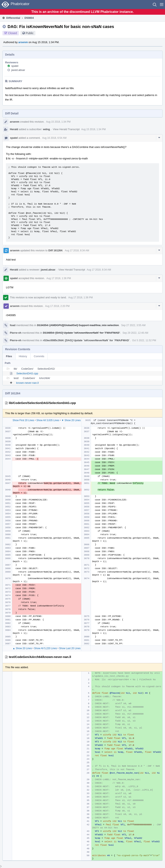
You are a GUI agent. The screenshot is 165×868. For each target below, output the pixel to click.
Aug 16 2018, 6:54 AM (54, 138)
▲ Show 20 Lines (22, 648)
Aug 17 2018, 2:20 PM (57, 306)
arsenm (23, 42)
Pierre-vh (16, 333)
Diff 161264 (55, 250)
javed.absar (18, 70)
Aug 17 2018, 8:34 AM (77, 251)
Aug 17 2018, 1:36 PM (59, 278)
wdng (46, 129)
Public (30, 33)
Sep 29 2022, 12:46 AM (135, 333)
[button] (162, 4)
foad (13, 325)
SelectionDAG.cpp (27, 373)
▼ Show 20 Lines (71, 420)
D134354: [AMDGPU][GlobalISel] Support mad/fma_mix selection (78, 325)
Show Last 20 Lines (70, 648)
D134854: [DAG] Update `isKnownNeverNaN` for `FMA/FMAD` (82, 333)
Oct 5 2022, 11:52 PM (144, 340)
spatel (15, 66)
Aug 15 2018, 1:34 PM (58, 122)
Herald (14, 129)
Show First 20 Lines (23, 420)
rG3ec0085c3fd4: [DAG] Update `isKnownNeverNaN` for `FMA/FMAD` (86, 340)
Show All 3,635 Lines (48, 420)
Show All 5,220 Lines (46, 648)
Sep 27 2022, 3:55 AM (133, 325)
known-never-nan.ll (27, 383)
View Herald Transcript (66, 129)
